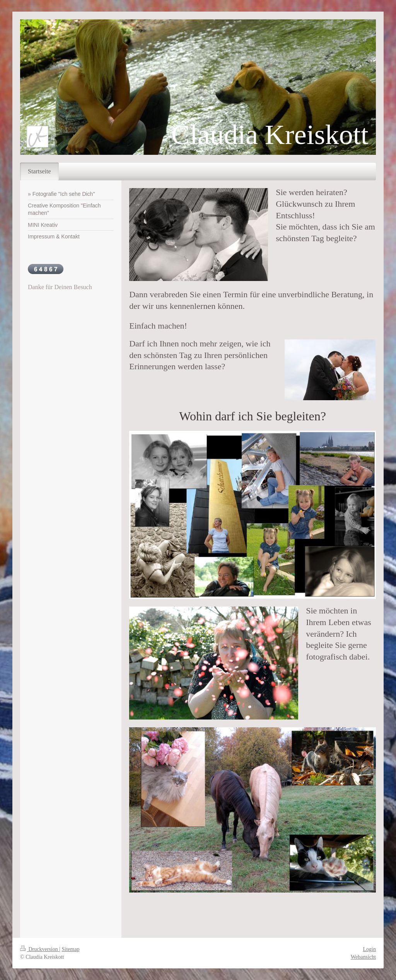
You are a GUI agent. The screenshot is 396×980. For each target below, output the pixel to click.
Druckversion (40, 949)
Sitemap (71, 949)
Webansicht (363, 957)
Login (370, 949)
